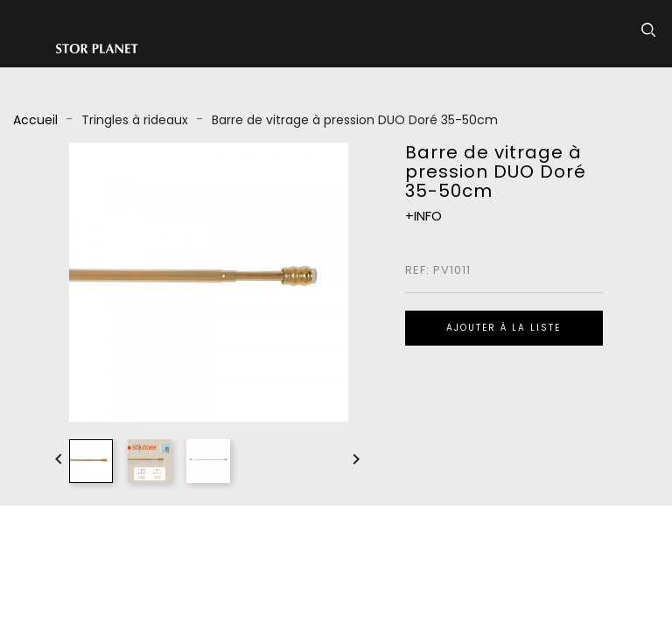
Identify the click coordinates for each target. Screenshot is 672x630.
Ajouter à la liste (504, 328)
